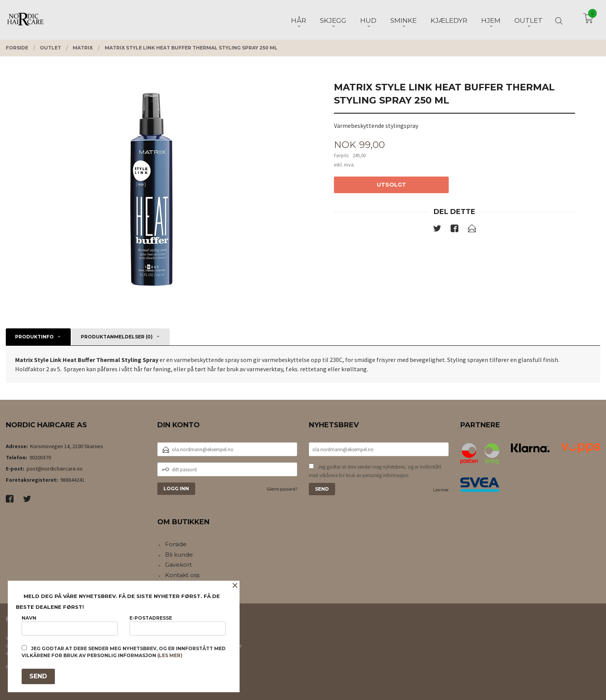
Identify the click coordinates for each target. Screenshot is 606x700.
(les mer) (170, 655)
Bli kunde (179, 555)
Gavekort (178, 565)
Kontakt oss (182, 575)
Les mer (441, 490)
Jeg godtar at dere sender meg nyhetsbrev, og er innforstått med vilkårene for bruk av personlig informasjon (375, 471)
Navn (70, 625)
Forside (176, 544)
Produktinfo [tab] (34, 337)
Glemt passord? (282, 489)
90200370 (40, 457)
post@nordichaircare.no (55, 469)
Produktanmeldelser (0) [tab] (117, 337)
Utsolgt (392, 185)
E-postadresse (178, 625)
